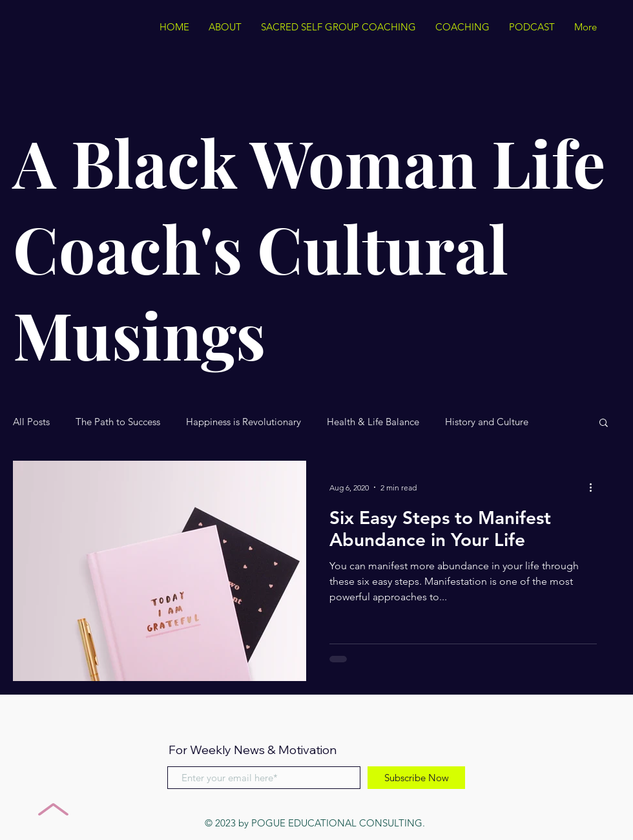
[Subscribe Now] (416, 778)
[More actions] (595, 487)
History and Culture (487, 422)
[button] (604, 424)
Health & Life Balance (373, 422)
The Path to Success (118, 422)
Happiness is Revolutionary (244, 422)
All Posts (31, 422)
